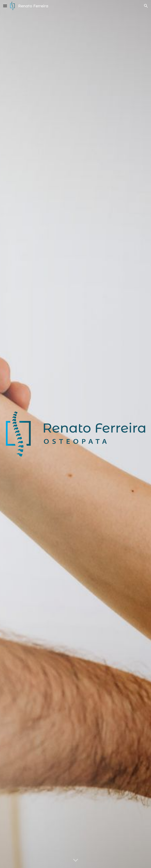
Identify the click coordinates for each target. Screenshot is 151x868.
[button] (5, 6)
